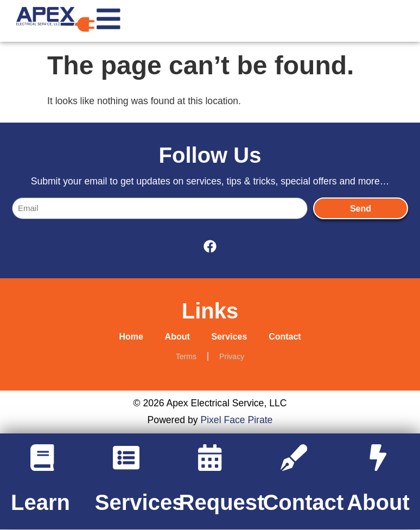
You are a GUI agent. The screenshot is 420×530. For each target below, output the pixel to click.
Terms (186, 356)
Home (131, 337)
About (177, 337)
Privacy (232, 356)
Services (230, 337)
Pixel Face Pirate (236, 420)
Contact (285, 337)
